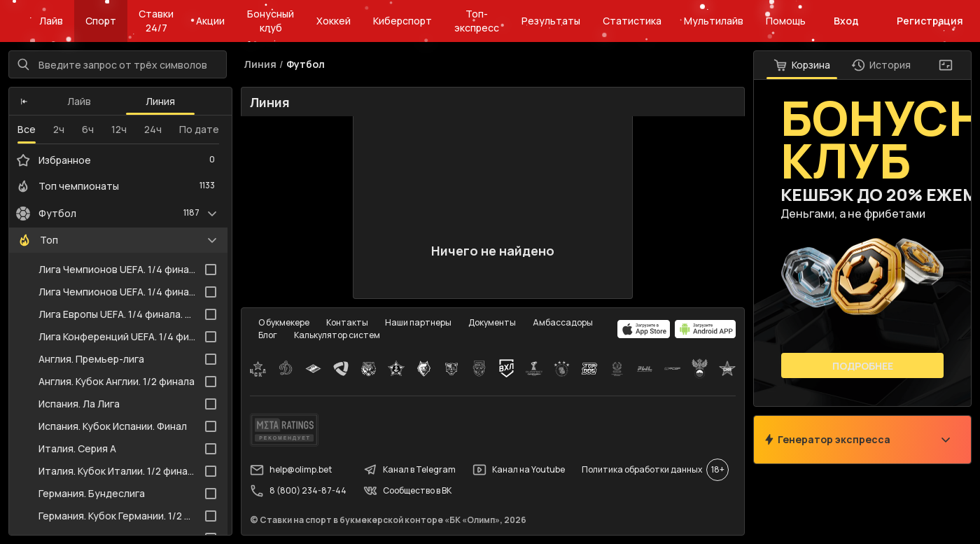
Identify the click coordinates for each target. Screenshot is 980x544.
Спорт (101, 21)
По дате (199, 129)
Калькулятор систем (337, 335)
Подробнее (863, 366)
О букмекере (284, 322)
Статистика (632, 21)
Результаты (551, 21)
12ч (119, 129)
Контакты (347, 322)
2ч (59, 129)
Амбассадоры (563, 322)
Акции (210, 21)
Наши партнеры (418, 322)
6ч (88, 129)
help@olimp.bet (291, 470)
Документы (492, 322)
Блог (268, 335)
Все (27, 129)
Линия (160, 101)
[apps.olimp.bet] (644, 329)
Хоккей (334, 21)
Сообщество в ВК (407, 491)
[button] (24, 102)
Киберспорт (402, 21)
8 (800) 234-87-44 (298, 491)
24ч (153, 129)
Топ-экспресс (477, 21)
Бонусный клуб (271, 21)
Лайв (51, 21)
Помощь (786, 21)
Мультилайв (714, 21)
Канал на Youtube (519, 470)
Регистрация (930, 21)
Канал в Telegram (409, 470)
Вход (846, 21)
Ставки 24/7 (156, 21)
